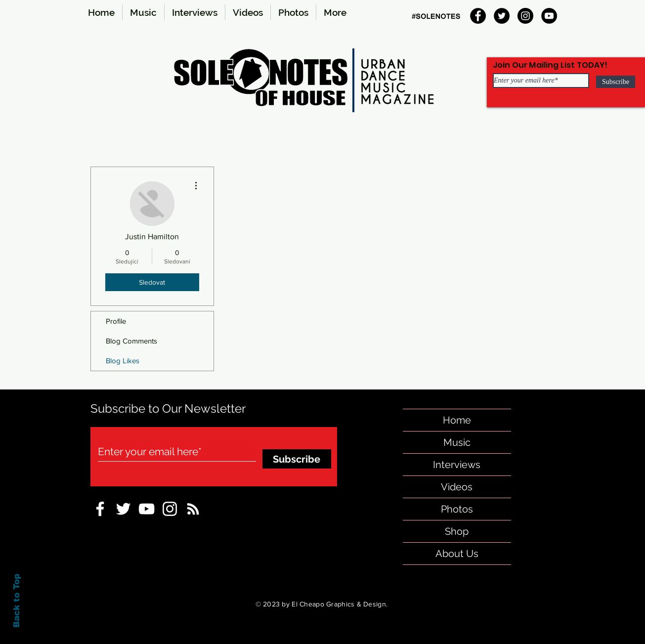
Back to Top (17, 601)
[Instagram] (525, 16)
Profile (116, 321)
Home (457, 420)
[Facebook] (478, 16)
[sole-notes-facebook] (147, 509)
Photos (457, 509)
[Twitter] (502, 16)
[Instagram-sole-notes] (170, 509)
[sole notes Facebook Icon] (100, 509)
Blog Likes (123, 361)
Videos (457, 487)
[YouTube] (549, 16)
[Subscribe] (616, 82)
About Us (457, 554)
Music (457, 442)
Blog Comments (131, 341)
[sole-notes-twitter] (123, 509)
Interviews (457, 465)
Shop (457, 531)
